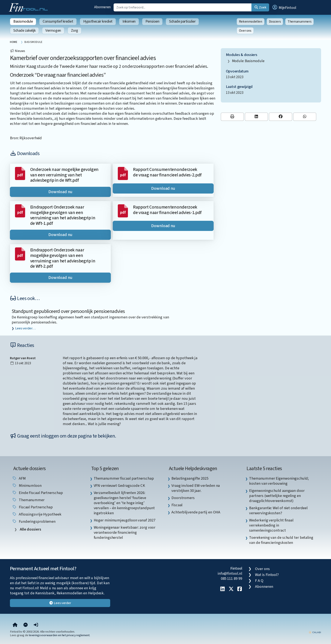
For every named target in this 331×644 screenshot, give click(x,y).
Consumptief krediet (58, 21)
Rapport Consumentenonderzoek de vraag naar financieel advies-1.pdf (167, 210)
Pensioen (152, 21)
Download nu (60, 192)
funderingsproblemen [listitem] (34, 521)
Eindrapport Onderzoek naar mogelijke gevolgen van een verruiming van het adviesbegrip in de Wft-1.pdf (63, 215)
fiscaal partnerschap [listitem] (32, 507)
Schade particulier (182, 21)
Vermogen (53, 31)
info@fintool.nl (230, 573)
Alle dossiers (30, 529)
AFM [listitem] (19, 478)
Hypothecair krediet (98, 21)
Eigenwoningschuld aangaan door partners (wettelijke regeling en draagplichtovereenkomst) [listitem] (277, 496)
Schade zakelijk (24, 31)
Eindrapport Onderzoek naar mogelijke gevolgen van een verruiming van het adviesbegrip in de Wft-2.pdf (63, 258)
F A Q (259, 581)
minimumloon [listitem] (27, 486)
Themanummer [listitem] (28, 500)
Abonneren (102, 7)
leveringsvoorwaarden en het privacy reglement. (60, 635)
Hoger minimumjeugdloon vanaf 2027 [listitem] (125, 520)
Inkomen (129, 21)
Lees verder (60, 603)
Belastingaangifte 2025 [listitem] (190, 478)
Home (14, 42)
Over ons (245, 31)
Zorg (75, 31)
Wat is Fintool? (267, 575)
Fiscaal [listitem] (177, 505)
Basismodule (23, 21)
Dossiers (275, 22)
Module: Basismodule (248, 61)
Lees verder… (25, 328)
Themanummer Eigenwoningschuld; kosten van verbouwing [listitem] (279, 481)
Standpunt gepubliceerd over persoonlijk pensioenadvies (68, 311)
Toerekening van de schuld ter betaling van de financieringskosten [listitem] (281, 540)
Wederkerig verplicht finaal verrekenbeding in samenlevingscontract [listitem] (271, 525)
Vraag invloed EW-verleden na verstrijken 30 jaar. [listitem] (196, 488)
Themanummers (299, 22)
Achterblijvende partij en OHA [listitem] (196, 512)
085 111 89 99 (231, 579)
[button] (284, 7)
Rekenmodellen (251, 22)
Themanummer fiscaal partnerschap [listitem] (124, 478)
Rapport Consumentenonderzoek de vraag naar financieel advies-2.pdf (167, 172)
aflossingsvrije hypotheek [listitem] (37, 514)
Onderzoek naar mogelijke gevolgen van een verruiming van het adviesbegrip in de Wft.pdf (64, 175)
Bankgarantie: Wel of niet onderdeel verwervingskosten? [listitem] (278, 510)
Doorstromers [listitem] (183, 498)
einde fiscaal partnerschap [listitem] (37, 493)
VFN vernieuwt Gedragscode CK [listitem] (119, 486)
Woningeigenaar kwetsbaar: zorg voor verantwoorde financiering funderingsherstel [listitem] (125, 532)
